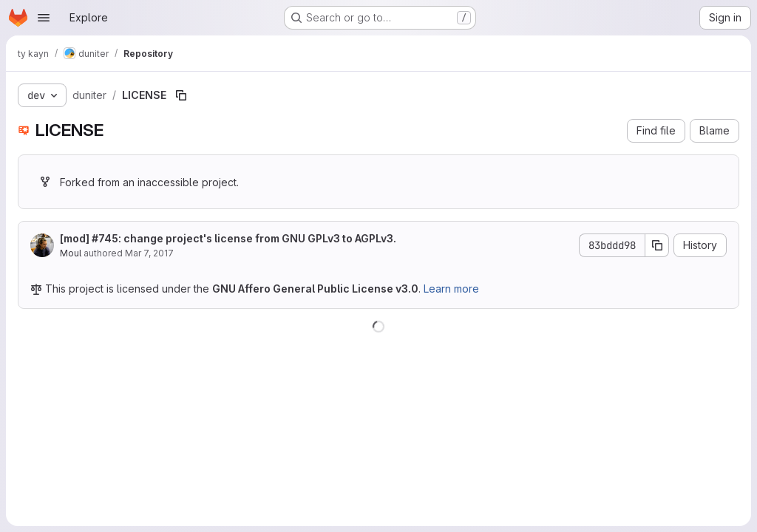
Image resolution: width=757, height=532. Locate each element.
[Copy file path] (181, 95)
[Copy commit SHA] (657, 245)
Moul (71, 253)
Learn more (451, 289)
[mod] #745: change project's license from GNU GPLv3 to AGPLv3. (228, 238)
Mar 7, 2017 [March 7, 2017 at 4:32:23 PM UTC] (149, 253)
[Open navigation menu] (44, 18)
